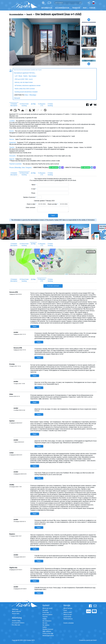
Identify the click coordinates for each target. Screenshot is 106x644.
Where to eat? (68, 615)
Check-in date (31, 204)
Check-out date (53, 204)
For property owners (18, 623)
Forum (92, 8)
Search (29, 15)
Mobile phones (68, 619)
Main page (15, 609)
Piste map (46, 612)
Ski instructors (47, 621)
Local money (67, 617)
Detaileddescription (14, 105)
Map (85, 8)
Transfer (45, 617)
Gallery (45, 627)
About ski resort (47, 608)
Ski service (46, 625)
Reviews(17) (42, 105)
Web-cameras (47, 631)
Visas (65, 610)
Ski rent (45, 623)
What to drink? (68, 612)
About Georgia (68, 608)
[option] (45, 42)
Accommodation (16, 15)
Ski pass (45, 610)
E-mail (34, 189)
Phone (34, 193)
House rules (16, 614)
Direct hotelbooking (24, 105)
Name (34, 185)
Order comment (31, 208)
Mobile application (48, 636)
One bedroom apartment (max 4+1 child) (58, 14)
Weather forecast (48, 629)
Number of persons (30, 197)
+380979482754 (19, 95)
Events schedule (69, 623)
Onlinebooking (50, 105)
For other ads (16, 625)
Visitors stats (16, 621)
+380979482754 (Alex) (41, 167)
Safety (45, 619)
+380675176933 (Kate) (73, 167)
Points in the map (48, 633)
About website (16, 611)
